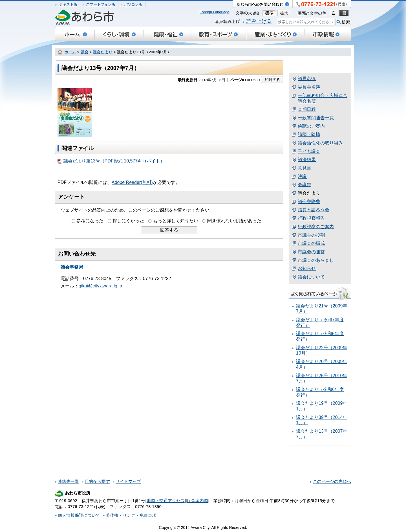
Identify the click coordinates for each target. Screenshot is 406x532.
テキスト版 (68, 4)
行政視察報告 (311, 218)
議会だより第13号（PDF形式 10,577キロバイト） (111, 161)
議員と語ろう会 (314, 210)
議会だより (103, 52)
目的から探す (97, 481)
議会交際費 (309, 202)
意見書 (304, 168)
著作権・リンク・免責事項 (131, 515)
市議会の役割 (311, 235)
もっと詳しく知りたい (176, 221)
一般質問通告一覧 (316, 118)
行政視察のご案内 (316, 227)
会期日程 (307, 109)
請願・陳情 (309, 134)
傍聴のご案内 (311, 126)
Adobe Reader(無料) (132, 182)
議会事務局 (72, 267)
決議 (302, 176)
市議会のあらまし (316, 260)
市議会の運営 (311, 252)
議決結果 (307, 160)
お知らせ (307, 268)
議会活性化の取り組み (320, 143)
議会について (311, 277)
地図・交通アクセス (166, 501)
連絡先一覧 (68, 481)
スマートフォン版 (101, 4)
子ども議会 (309, 151)
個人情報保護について (79, 515)
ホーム (70, 52)
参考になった (90, 221)
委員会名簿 (309, 87)
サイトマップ (128, 481)
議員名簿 (307, 79)
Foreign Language (215, 12)
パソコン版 (133, 4)
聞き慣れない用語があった (234, 221)
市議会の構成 (311, 243)
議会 (85, 52)
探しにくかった (128, 221)
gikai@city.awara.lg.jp (100, 286)
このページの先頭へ (332, 481)
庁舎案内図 (198, 501)
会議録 (304, 185)
